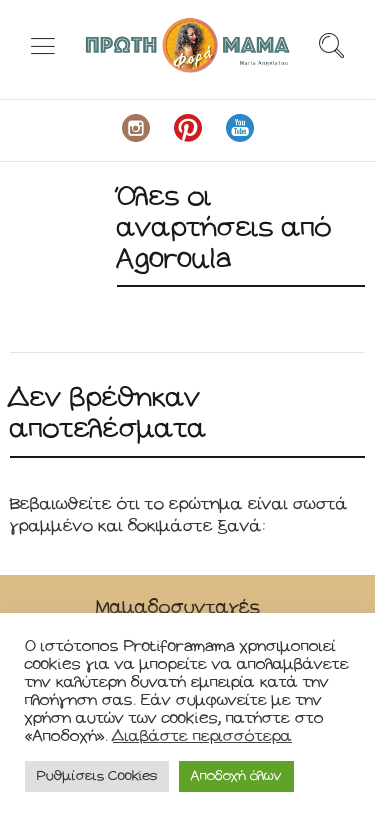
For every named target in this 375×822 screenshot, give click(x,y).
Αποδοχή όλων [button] (236, 776)
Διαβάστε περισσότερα (202, 736)
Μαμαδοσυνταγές (178, 607)
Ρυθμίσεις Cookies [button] (97, 776)
